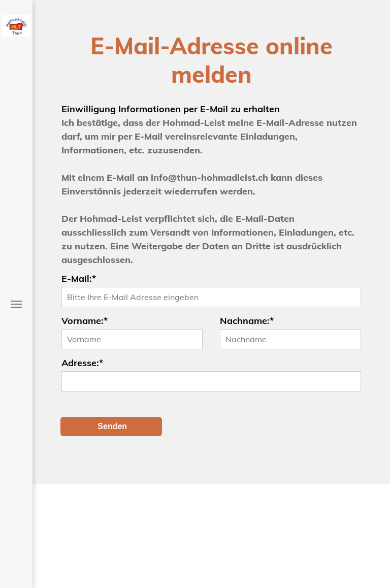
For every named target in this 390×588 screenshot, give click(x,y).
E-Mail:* (79, 279)
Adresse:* (82, 363)
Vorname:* (85, 321)
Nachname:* (247, 321)
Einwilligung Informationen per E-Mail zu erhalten (171, 109)
